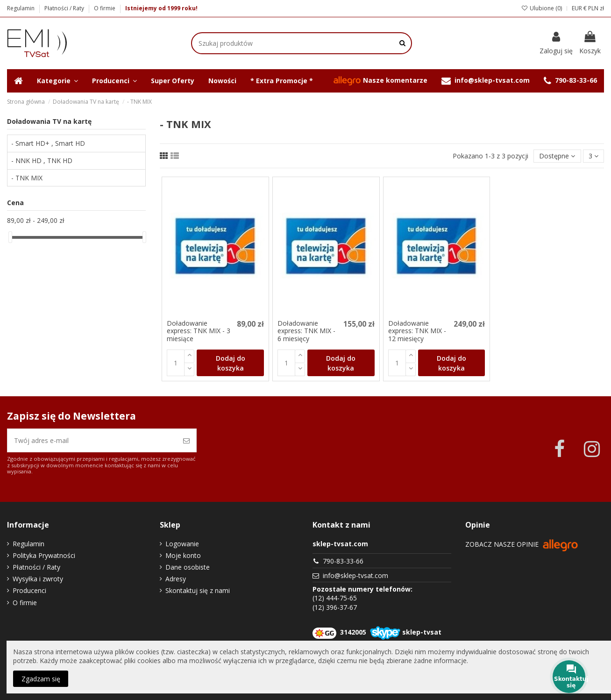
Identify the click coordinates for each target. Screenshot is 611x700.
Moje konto (183, 555)
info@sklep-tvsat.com (355, 575)
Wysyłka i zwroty (38, 579)
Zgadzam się (41, 679)
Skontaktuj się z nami (198, 590)
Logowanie (182, 544)
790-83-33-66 (343, 561)
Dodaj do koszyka (231, 363)
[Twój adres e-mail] (92, 440)
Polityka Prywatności (44, 555)
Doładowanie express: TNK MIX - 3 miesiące (199, 331)
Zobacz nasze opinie (522, 544)
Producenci (29, 590)
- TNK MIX (27, 178)
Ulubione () (542, 8)
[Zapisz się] (186, 440)
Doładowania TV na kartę (49, 121)
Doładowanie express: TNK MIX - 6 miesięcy (306, 331)
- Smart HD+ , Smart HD (48, 143)
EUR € (579, 8)
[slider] (10, 237)
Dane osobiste (188, 567)
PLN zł (596, 8)
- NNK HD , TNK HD (42, 161)
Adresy (176, 579)
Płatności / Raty (65, 8)
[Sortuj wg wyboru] (557, 156)
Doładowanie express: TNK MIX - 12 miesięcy (417, 331)
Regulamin (21, 8)
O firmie (105, 8)
